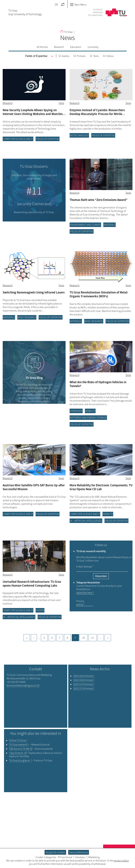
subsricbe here (84, 592)
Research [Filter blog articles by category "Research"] (8, 103)
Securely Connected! (34, 204)
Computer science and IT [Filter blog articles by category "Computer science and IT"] (18, 139)
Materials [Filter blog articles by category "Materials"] (110, 225)
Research (59, 47)
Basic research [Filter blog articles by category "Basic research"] (27, 317)
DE (56, 5)
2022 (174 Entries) (83, 688)
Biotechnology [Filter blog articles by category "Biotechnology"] (79, 135)
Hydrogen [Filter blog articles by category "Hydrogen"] (76, 411)
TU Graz (66, 32)
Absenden (101, 576)
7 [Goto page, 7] (60, 638)
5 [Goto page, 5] (44, 638)
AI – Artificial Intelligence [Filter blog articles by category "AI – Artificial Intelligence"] (86, 521)
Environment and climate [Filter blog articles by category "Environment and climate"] (85, 225)
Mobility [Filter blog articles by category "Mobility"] (90, 411)
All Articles (42, 47)
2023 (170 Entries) (83, 684)
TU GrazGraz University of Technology (25, 12)
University (93, 47)
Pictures (81, 56)
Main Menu (78, 5)
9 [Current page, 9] (75, 638)
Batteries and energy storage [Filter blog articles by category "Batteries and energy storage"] (88, 418)
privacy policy (121, 860)
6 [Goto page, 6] (52, 638)
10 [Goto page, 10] (84, 638)
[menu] (36, 56)
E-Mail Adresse (85, 567)
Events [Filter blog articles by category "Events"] (40, 610)
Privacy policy (80, 603)
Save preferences (79, 852)
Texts (96, 56)
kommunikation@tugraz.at (21, 685)
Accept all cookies (55, 852)
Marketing (93, 857)
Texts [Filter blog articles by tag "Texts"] (61, 103)
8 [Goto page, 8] (67, 638)
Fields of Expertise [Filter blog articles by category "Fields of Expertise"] (48, 139)
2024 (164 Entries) (83, 680)
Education (76, 47)
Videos (110, 56)
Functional (65, 857)
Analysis (79, 857)
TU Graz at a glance (20, 760)
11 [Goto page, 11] (93, 638)
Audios (66, 56)
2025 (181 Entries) (83, 676)
